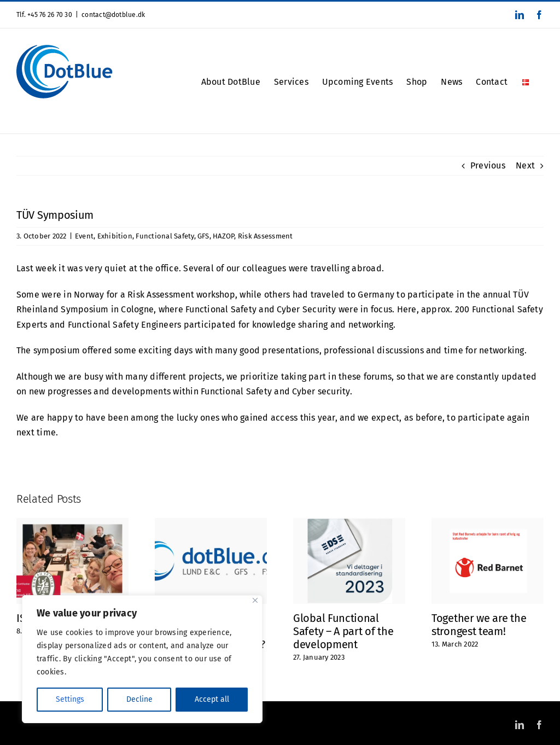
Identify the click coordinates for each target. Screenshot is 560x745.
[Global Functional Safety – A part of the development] (349, 523)
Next (525, 165)
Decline (139, 699)
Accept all (212, 699)
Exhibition (115, 236)
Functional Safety (165, 236)
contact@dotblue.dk (113, 15)
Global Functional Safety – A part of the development (343, 631)
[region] (142, 659)
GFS (203, 236)
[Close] (255, 600)
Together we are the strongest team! (479, 625)
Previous (488, 165)
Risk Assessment (266, 236)
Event (84, 236)
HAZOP (223, 236)
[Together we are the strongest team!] (488, 523)
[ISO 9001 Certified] (72, 523)
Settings (70, 699)
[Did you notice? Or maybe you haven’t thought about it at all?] (211, 523)
